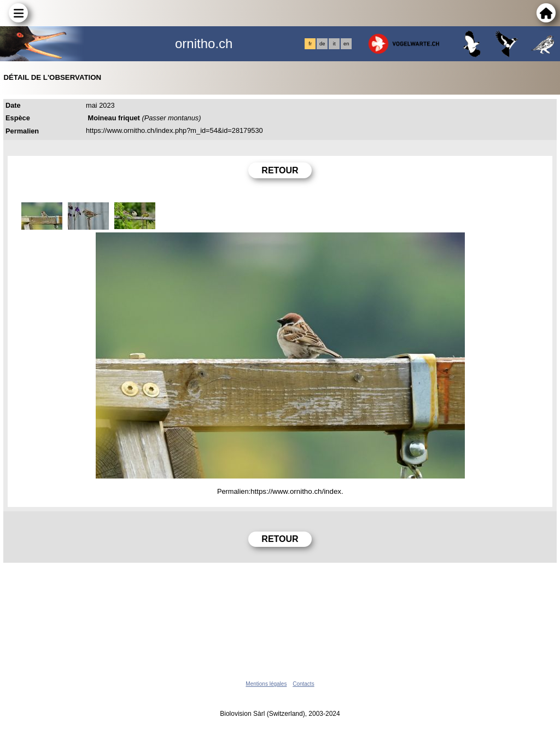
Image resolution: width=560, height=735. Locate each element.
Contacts (303, 684)
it (334, 44)
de (322, 44)
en (346, 44)
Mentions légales (266, 684)
